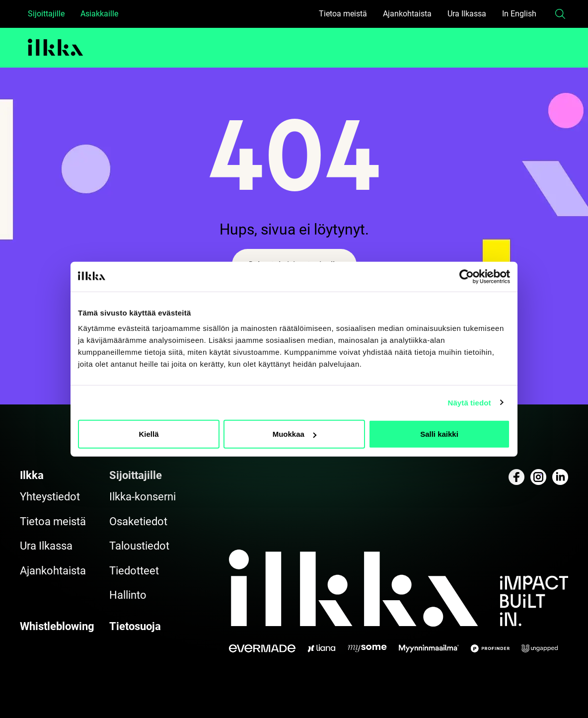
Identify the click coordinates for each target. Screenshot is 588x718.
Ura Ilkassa (467, 14)
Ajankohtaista (407, 14)
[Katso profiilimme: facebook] (516, 477)
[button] (560, 14)
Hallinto (128, 595)
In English (519, 14)
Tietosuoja (135, 626)
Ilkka (32, 475)
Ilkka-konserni (143, 497)
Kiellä (148, 434)
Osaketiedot (138, 521)
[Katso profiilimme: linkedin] (560, 477)
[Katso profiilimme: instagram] (538, 477)
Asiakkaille (99, 14)
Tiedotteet (134, 571)
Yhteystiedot (50, 497)
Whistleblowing (57, 626)
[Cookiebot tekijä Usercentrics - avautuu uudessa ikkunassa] (467, 276)
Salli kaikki (439, 434)
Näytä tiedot (470, 402)
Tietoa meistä (343, 14)
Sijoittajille (46, 14)
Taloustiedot (139, 546)
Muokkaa (294, 434)
